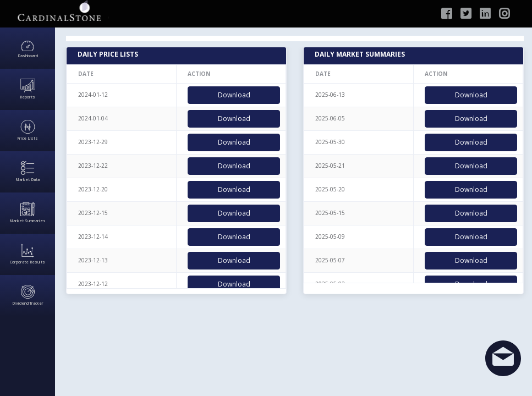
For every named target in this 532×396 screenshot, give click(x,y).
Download (234, 95)
